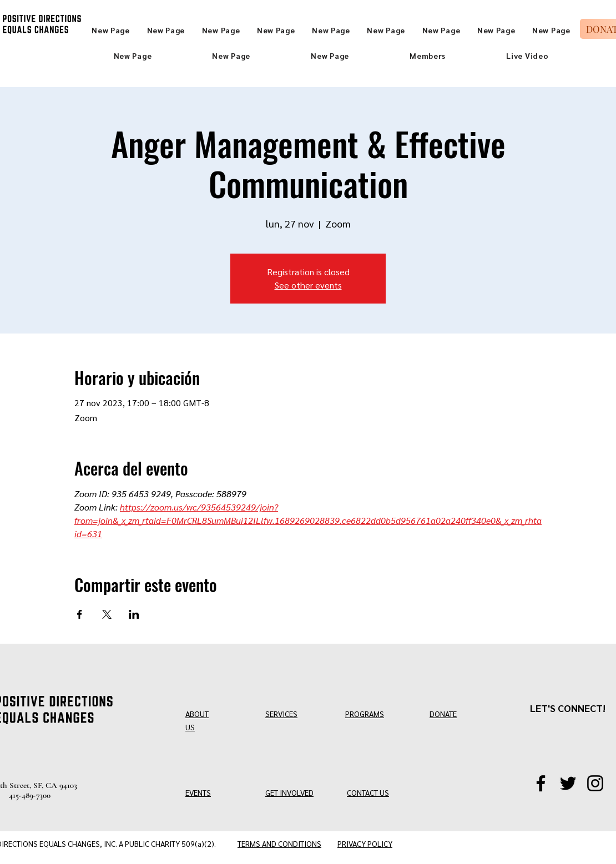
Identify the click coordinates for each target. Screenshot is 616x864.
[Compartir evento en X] (107, 614)
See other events (308, 285)
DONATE (443, 714)
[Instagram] (595, 783)
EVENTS (198, 792)
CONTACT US (368, 792)
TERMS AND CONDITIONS (279, 843)
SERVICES (281, 714)
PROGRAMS (365, 714)
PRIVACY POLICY (365, 843)
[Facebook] (541, 783)
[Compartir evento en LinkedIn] (134, 614)
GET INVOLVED (289, 792)
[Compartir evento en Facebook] (80, 614)
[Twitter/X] (568, 783)
